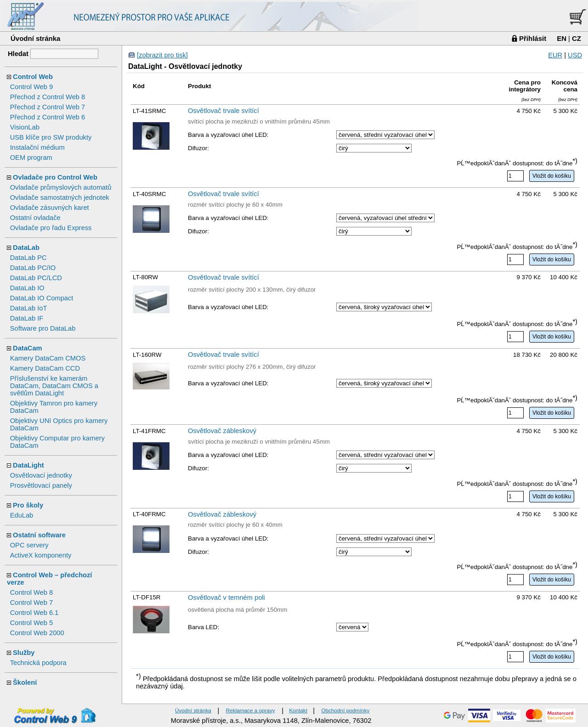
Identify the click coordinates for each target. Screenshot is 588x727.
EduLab (22, 515)
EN (562, 38)
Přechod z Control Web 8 (48, 97)
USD (575, 55)
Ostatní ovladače (35, 218)
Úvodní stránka (35, 38)
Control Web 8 (31, 592)
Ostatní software (39, 535)
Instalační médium (37, 147)
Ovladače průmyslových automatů (61, 187)
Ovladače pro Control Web (55, 177)
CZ (577, 38)
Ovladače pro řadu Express (51, 228)
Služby (24, 653)
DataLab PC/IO (33, 268)
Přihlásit (533, 38)
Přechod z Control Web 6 (48, 117)
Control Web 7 (31, 603)
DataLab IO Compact (42, 298)
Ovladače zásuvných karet (50, 208)
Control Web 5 (31, 623)
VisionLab (25, 127)
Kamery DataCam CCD (45, 368)
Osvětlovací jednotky (41, 475)
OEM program (31, 158)
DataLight (28, 465)
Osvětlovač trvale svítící (223, 111)
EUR (555, 55)
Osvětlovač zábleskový (222, 431)
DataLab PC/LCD (36, 278)
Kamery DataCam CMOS (48, 358)
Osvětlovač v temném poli (226, 597)
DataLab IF (27, 318)
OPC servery (29, 545)
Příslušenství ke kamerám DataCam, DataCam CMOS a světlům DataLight (54, 386)
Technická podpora (38, 663)
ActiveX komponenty (41, 555)
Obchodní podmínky (346, 710)
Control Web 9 (31, 87)
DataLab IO (27, 288)
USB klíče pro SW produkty (51, 137)
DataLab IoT (29, 308)
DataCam (28, 348)
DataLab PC (28, 258)
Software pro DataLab (43, 328)
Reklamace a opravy (251, 710)
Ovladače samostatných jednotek (60, 197)
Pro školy (28, 505)
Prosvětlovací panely (41, 485)
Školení (25, 682)
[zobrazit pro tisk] (162, 55)
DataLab (26, 248)
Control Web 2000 (37, 633)
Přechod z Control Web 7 (48, 107)
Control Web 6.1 (34, 613)
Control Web (33, 77)
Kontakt (298, 710)
